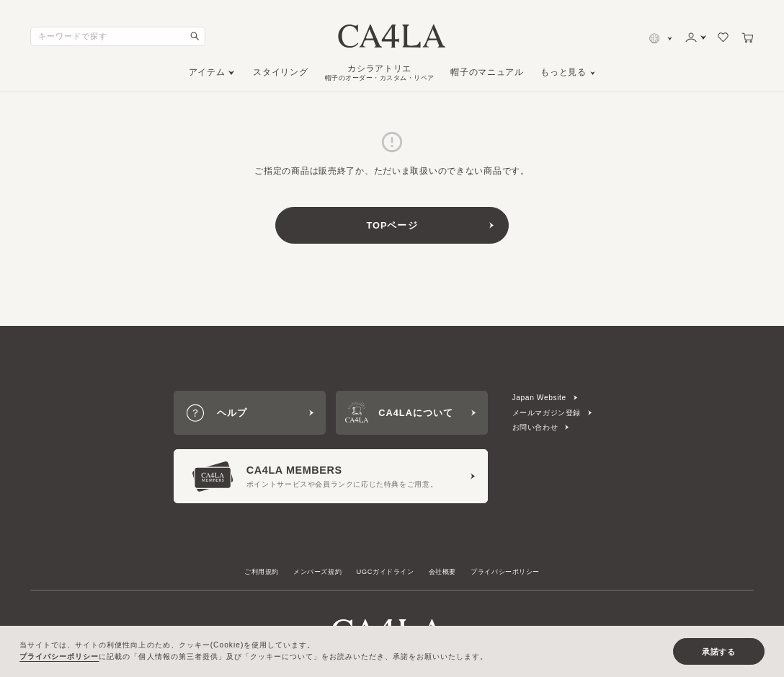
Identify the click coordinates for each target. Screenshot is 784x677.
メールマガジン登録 (547, 413)
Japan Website (539, 398)
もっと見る (563, 72)
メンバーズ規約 (317, 572)
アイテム (207, 72)
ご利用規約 (262, 572)
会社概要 (442, 572)
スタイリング (280, 72)
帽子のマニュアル (487, 72)
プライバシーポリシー (505, 572)
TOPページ (392, 225)
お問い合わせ (535, 427)
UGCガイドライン (386, 572)
